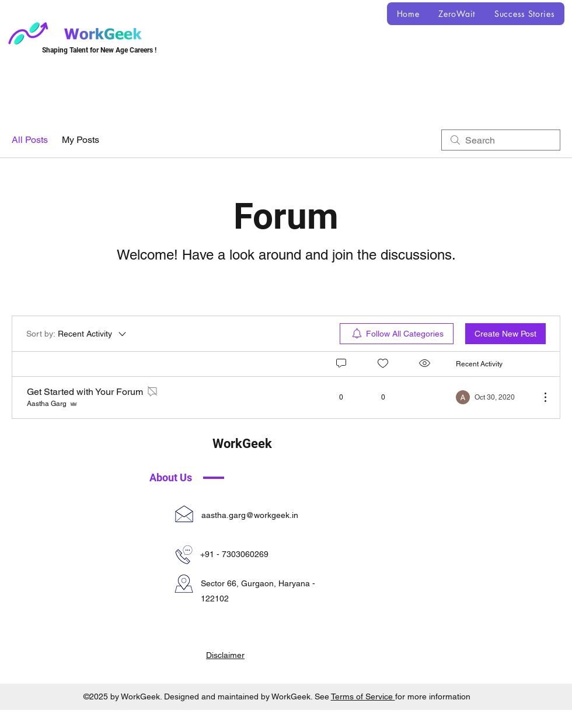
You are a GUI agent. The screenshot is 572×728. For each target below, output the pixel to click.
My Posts (81, 140)
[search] (501, 140)
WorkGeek (242, 444)
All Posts (30, 140)
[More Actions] (539, 397)
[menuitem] (397, 334)
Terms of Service (363, 696)
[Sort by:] (77, 334)
